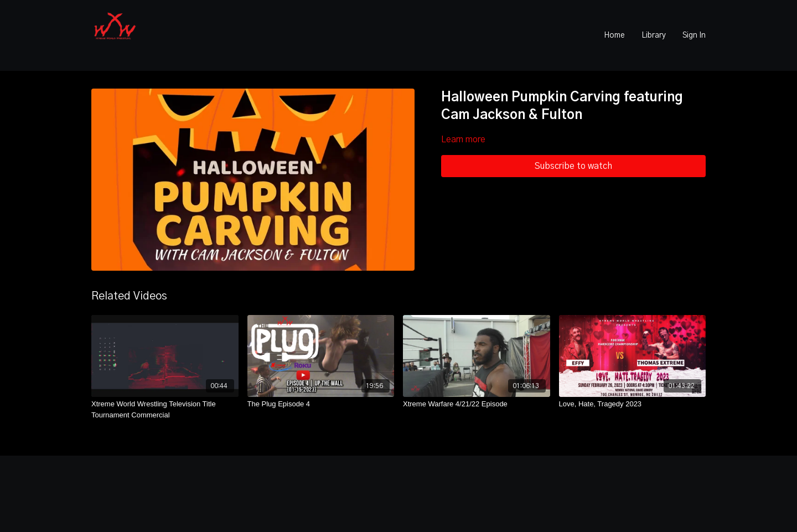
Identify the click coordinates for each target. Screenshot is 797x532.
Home (614, 35)
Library (654, 35)
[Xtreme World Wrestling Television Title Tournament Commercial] (165, 409)
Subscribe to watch (573, 166)
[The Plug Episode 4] (321, 404)
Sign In (694, 35)
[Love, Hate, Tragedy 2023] (633, 404)
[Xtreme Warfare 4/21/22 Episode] (477, 404)
